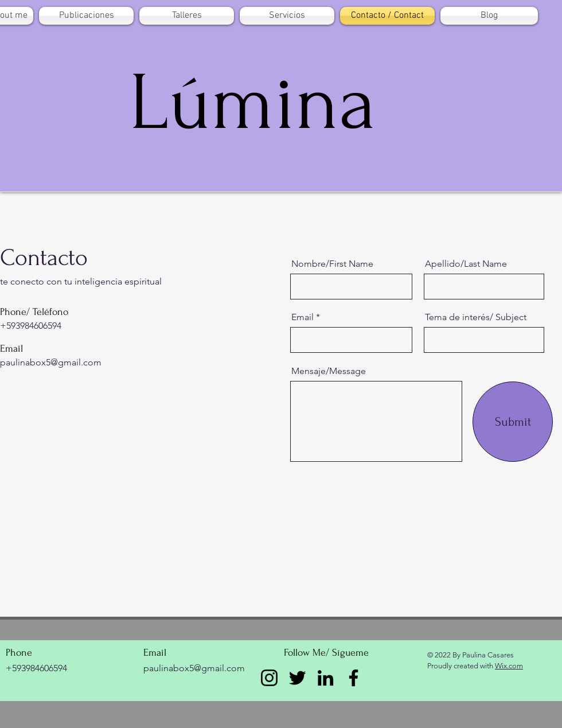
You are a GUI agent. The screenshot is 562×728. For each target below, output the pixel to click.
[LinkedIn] (325, 678)
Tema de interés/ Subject (476, 317)
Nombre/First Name (332, 264)
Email (303, 317)
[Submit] (513, 422)
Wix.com (509, 666)
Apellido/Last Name (466, 264)
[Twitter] (297, 678)
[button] (86, 16)
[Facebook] (354, 678)
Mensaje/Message (329, 371)
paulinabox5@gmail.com (51, 362)
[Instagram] (269, 678)
